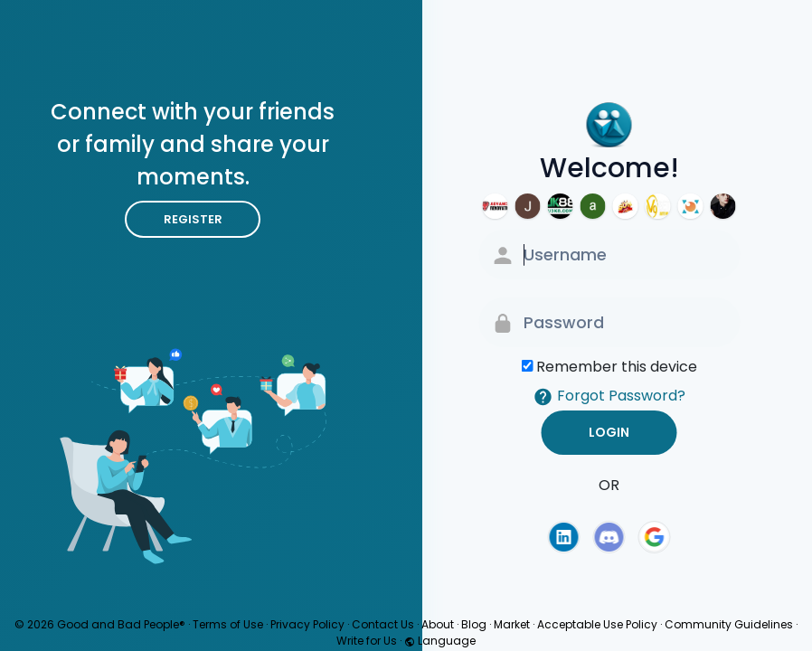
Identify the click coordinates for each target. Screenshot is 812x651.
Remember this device (617, 367)
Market (512, 624)
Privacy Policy (307, 624)
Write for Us (367, 641)
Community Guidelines (729, 624)
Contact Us (383, 624)
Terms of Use (228, 624)
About (438, 624)
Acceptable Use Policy (597, 624)
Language (440, 641)
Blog (474, 624)
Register (193, 219)
